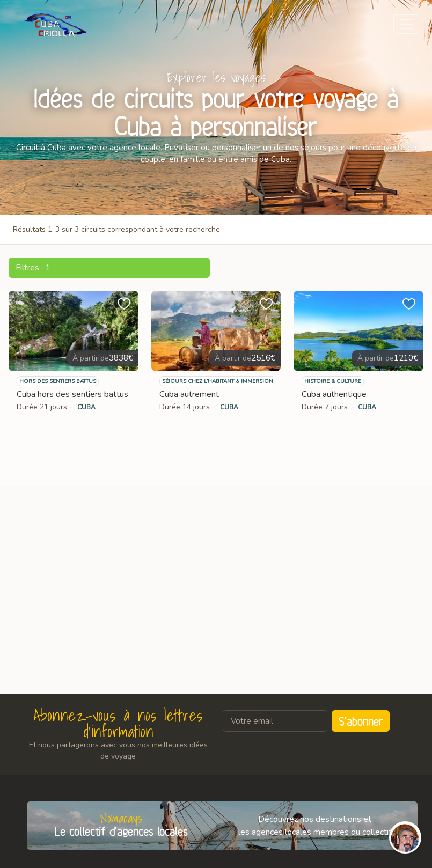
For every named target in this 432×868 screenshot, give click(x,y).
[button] (109, 268)
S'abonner (361, 721)
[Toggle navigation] (406, 24)
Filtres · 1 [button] (33, 268)
